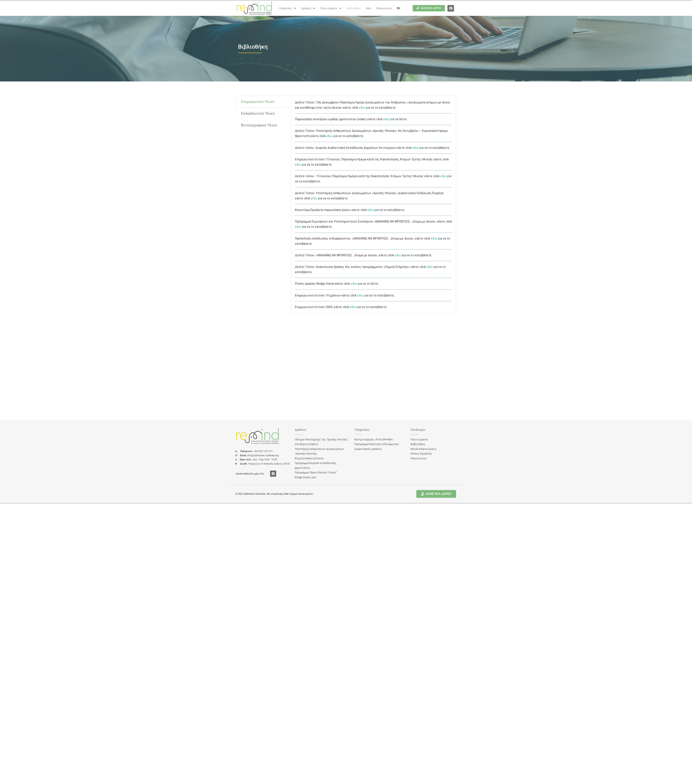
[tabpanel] (374, 205)
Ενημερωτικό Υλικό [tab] (258, 102)
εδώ (362, 108)
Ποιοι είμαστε (331, 8)
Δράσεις (308, 8)
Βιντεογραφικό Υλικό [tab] (259, 125)
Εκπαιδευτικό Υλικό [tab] (258, 113)
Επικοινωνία (384, 8)
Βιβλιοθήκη (354, 8)
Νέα (368, 8)
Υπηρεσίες (287, 8)
